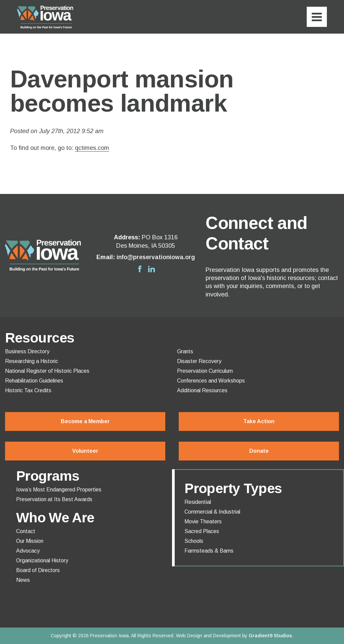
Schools (194, 541)
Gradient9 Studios (270, 636)
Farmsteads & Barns (209, 551)
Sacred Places (202, 531)
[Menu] (317, 17)
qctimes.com (92, 148)
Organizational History (42, 561)
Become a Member (85, 421)
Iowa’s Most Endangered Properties (59, 490)
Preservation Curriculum (205, 371)
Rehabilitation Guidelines (34, 381)
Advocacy (28, 551)
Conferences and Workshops (211, 381)
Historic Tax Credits (28, 391)
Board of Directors (38, 570)
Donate (259, 451)
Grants (185, 352)
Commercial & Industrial (212, 512)
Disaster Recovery (199, 361)
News (23, 580)
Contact (26, 531)
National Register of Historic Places (47, 371)
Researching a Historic (32, 361)
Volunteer (85, 451)
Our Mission (30, 541)
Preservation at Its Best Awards (54, 499)
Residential (198, 502)
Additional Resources (202, 391)
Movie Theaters (203, 522)
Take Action (259, 421)
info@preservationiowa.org (156, 257)
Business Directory (27, 352)
